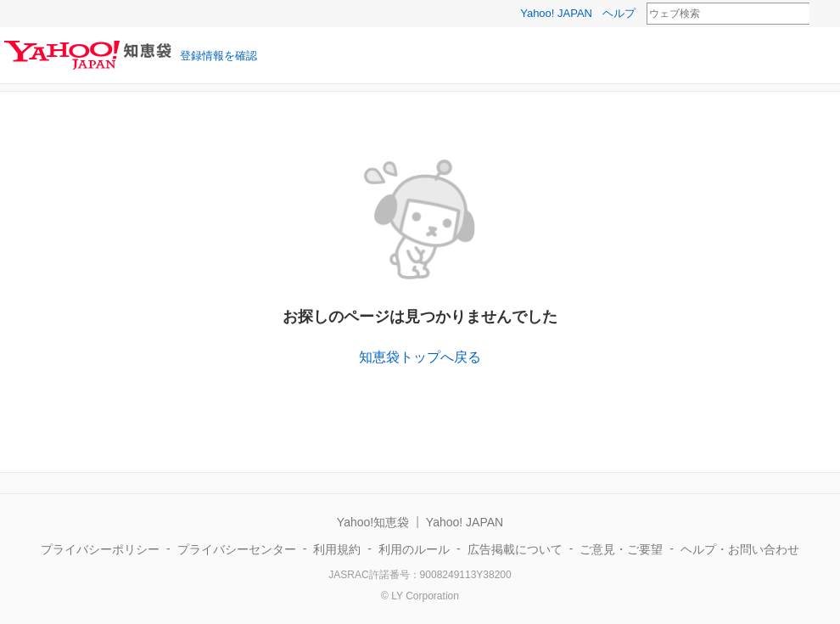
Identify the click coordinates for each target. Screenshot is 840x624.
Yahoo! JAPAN (556, 13)
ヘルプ (619, 13)
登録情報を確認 (218, 56)
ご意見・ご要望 (621, 549)
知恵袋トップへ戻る (420, 357)
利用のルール (414, 549)
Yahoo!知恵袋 (373, 522)
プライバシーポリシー (100, 549)
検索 (820, 14)
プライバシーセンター (237, 549)
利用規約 (337, 549)
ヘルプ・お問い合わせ (740, 549)
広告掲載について (515, 549)
